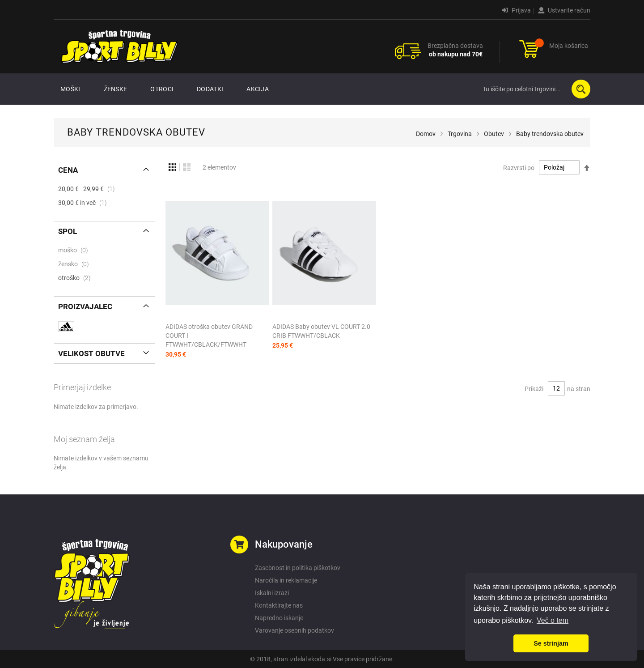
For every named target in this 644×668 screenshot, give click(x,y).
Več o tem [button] (553, 620)
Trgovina (460, 134)
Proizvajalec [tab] (85, 306)
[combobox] (534, 89)
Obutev (494, 134)
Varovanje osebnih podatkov (294, 630)
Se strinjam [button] (551, 643)
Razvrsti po (519, 167)
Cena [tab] (68, 170)
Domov (426, 134)
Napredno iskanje (279, 618)
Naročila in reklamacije (286, 580)
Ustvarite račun (564, 10)
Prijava (516, 10)
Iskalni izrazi (272, 593)
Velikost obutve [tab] (91, 353)
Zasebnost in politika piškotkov (298, 568)
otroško (77, 278)
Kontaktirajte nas (279, 605)
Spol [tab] (68, 231)
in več (85, 203)
